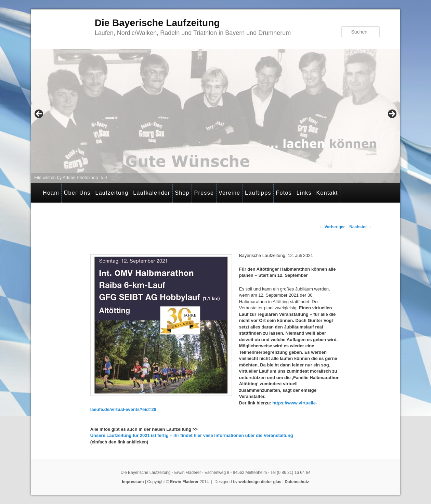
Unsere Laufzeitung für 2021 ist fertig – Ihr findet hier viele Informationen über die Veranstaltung (192, 435)
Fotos (284, 193)
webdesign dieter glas (260, 482)
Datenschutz (297, 482)
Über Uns (77, 193)
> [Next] (392, 114)
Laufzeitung (112, 193)
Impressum (133, 482)
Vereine (229, 193)
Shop (182, 193)
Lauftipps (258, 193)
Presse (204, 193)
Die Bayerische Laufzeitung (157, 23)
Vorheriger (332, 227)
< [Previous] (39, 114)
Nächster (361, 227)
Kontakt (327, 193)
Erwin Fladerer (184, 482)
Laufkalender (152, 193)
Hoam (51, 193)
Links (304, 193)
